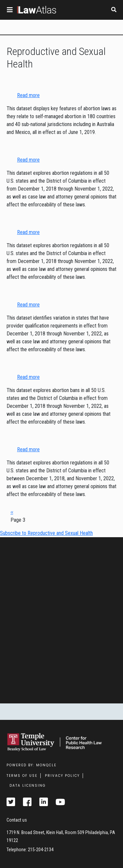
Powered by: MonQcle (31, 765)
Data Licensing (28, 786)
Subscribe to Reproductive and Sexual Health (46, 533)
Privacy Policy (62, 776)
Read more (28, 95)
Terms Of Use (22, 776)
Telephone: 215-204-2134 (30, 850)
